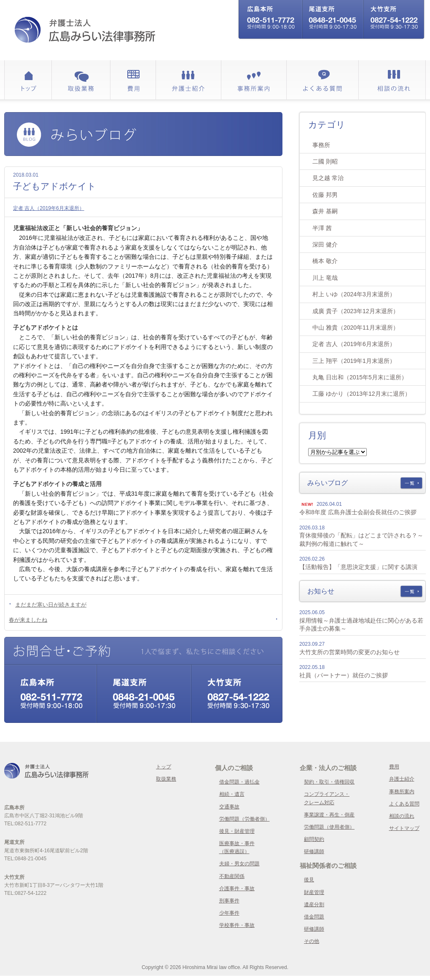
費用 (394, 767)
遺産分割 (314, 905)
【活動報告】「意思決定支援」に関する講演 (358, 567)
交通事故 (229, 807)
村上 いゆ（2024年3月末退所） (354, 294)
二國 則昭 (325, 161)
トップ (164, 767)
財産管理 (314, 892)
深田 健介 (325, 244)
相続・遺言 (232, 794)
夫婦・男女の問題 (239, 864)
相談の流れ (402, 816)
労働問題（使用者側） (329, 827)
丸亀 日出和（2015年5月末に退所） (360, 377)
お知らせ (321, 591)
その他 (312, 941)
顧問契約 (314, 839)
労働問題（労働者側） (245, 819)
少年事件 (229, 913)
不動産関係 (232, 876)
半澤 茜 (322, 228)
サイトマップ (404, 828)
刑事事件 (229, 901)
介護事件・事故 (237, 889)
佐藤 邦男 (325, 195)
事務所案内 (402, 792)
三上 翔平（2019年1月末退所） (354, 361)
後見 (309, 880)
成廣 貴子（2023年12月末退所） (356, 311)
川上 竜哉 (325, 278)
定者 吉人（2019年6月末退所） (49, 208)
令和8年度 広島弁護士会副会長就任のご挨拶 (358, 512)
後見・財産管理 (237, 831)
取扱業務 (166, 779)
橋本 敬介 (325, 261)
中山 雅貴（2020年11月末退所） (356, 328)
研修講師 (314, 851)
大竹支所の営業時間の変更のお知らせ (349, 652)
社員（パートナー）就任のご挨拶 (344, 675)
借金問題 (314, 917)
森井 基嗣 (325, 211)
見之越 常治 (328, 178)
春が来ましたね (28, 620)
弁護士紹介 (402, 779)
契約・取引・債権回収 (329, 782)
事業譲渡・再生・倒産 (329, 815)
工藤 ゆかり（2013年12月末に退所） (361, 394)
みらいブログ (328, 483)
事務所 (321, 145)
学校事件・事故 (237, 925)
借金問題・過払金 (239, 782)
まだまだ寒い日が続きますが (51, 605)
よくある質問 (404, 804)
